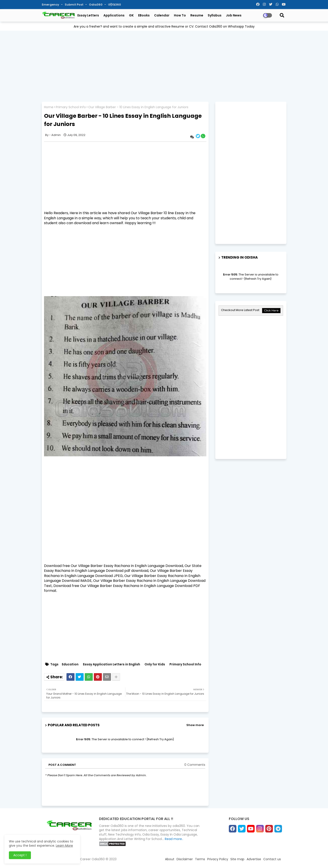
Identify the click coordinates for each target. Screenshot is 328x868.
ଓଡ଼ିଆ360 (115, 5)
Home (49, 107)
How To (180, 15)
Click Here (271, 310)
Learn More (64, 846)
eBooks (144, 15)
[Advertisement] (164, 65)
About (170, 859)
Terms (200, 859)
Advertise (254, 859)
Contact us (272, 859)
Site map (237, 859)
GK (131, 15)
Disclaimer (185, 859)
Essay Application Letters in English (112, 664)
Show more (195, 725)
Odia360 (96, 5)
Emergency (51, 5)
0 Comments (195, 765)
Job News (234, 15)
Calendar (162, 15)
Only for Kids (155, 664)
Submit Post (74, 5)
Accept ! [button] (20, 855)
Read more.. (174, 839)
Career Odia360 (92, 859)
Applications (114, 15)
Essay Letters (88, 15)
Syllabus (215, 15)
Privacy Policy (218, 859)
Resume (197, 15)
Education (70, 664)
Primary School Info (71, 107)
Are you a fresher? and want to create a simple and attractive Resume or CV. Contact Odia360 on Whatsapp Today (164, 26)
